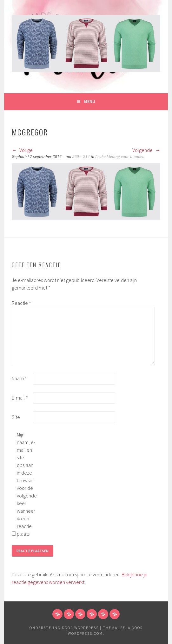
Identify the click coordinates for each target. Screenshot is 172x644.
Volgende (146, 150)
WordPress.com (85, 633)
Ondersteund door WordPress (64, 628)
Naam (19, 378)
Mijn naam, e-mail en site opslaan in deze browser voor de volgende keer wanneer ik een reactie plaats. (27, 484)
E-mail (20, 398)
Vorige (22, 150)
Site (16, 417)
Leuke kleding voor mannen (120, 157)
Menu (90, 101)
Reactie (21, 303)
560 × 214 (81, 157)
